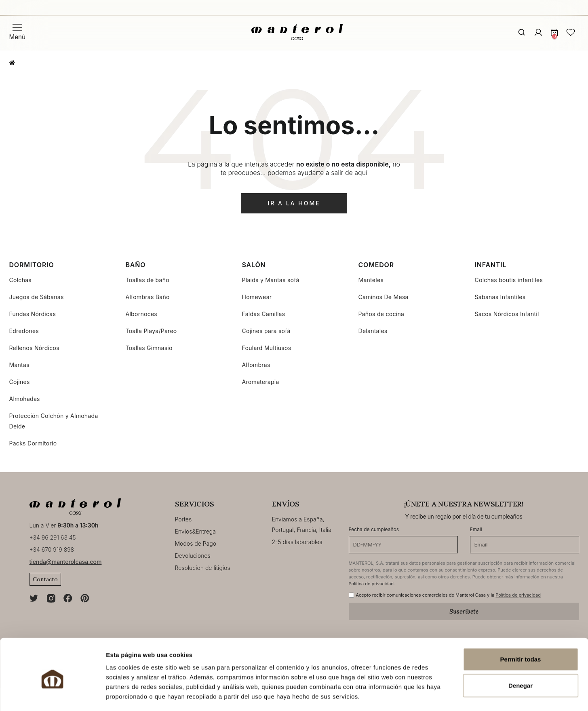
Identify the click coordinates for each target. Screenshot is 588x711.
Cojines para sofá (266, 331)
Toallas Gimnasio (149, 348)
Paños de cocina (381, 314)
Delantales (373, 331)
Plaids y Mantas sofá (271, 280)
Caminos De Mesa (384, 297)
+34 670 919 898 (52, 550)
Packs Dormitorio (33, 443)
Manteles (371, 280)
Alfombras (256, 365)
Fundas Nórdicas (33, 314)
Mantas (19, 365)
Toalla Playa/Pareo (151, 331)
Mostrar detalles (438, 695)
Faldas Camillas (264, 314)
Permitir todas (521, 625)
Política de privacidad (371, 584)
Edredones (24, 331)
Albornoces (142, 314)
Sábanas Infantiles (500, 297)
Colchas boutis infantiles (509, 280)
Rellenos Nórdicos (34, 348)
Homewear (257, 297)
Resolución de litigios (203, 568)
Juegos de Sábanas (37, 297)
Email (476, 529)
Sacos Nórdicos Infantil (507, 314)
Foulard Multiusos (267, 348)
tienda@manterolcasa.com (66, 562)
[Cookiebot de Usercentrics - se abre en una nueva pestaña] (52, 695)
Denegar (521, 652)
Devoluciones (193, 556)
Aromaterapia (261, 382)
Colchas (21, 280)
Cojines (20, 382)
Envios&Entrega (195, 531)
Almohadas (25, 399)
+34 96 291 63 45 (53, 537)
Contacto (45, 579)
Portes (183, 519)
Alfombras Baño (148, 297)
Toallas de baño (148, 280)
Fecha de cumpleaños (374, 529)
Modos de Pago (196, 543)
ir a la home (294, 203)
